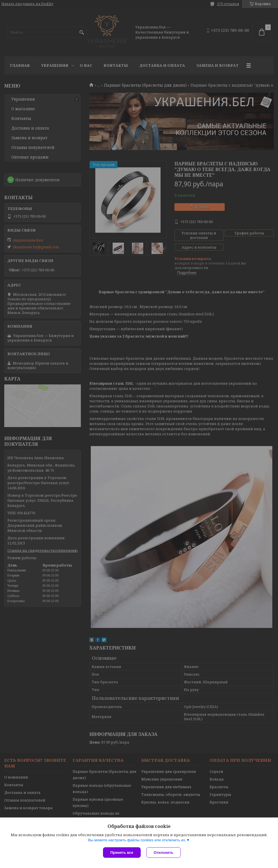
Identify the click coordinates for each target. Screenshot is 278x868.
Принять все (122, 853)
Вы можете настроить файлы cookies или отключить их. (137, 840)
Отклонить (164, 853)
